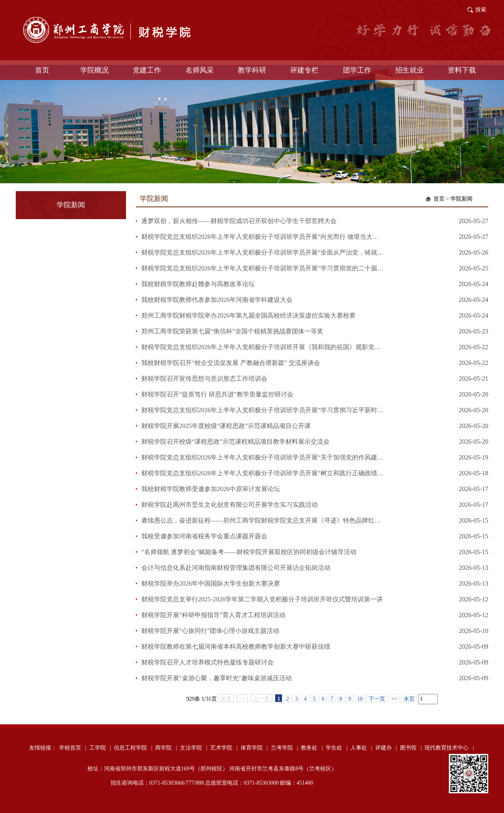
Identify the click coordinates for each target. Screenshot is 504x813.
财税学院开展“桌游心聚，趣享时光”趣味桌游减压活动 (217, 678)
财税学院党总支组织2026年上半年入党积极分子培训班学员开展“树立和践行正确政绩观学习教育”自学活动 (263, 473)
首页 (439, 199)
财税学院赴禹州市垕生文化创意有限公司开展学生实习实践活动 (230, 505)
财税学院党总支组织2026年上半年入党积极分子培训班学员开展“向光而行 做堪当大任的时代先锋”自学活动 (263, 237)
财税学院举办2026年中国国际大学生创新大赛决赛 (211, 583)
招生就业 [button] (409, 70)
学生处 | (336, 748)
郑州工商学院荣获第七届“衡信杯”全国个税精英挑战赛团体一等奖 (232, 331)
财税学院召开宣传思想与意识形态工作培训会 (204, 379)
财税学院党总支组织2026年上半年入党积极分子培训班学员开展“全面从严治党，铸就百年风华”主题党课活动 (263, 252)
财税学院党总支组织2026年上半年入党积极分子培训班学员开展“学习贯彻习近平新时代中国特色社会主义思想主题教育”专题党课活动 (263, 410)
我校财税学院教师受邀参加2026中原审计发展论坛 (211, 489)
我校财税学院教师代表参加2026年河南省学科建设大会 (217, 300)
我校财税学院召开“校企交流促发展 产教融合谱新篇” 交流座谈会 (231, 363)
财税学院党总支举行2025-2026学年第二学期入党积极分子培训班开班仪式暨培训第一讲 (262, 599)
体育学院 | (254, 748)
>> (395, 699)
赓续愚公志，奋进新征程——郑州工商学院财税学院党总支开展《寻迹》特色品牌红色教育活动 (263, 520)
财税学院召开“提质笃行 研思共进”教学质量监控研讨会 (217, 394)
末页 (409, 699)
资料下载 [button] (462, 70)
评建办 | (386, 748)
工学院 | (100, 748)
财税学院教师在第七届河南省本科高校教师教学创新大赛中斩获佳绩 (236, 646)
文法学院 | (194, 748)
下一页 (377, 699)
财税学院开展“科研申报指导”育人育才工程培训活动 (213, 615)
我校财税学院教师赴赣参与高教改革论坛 (198, 284)
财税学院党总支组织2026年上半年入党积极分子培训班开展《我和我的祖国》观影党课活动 (263, 347)
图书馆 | (411, 748)
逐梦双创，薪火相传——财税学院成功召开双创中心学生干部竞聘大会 (239, 221)
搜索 (481, 10)
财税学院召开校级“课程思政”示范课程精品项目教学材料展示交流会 (235, 442)
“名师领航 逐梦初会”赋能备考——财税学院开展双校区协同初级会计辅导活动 (249, 552)
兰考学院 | (284, 748)
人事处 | (361, 748)
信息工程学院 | (133, 748)
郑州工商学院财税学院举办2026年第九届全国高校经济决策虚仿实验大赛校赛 (248, 315)
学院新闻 (461, 199)
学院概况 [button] (94, 70)
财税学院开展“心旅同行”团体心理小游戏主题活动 (210, 631)
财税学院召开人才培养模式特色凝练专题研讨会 (208, 662)
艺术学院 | (224, 748)
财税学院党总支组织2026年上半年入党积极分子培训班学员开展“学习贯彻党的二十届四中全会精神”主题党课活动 (263, 268)
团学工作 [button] (357, 70)
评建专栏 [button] (304, 70)
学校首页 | (73, 748)
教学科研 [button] (252, 70)
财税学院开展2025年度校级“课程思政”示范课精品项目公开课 (226, 426)
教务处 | (312, 748)
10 (360, 699)
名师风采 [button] (200, 70)
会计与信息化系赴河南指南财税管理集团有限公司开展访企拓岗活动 (236, 568)
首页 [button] (42, 70)
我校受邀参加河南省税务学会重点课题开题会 (204, 536)
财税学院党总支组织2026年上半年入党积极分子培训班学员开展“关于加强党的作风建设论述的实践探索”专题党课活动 (263, 457)
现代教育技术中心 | (449, 748)
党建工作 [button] (147, 70)
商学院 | (166, 748)
